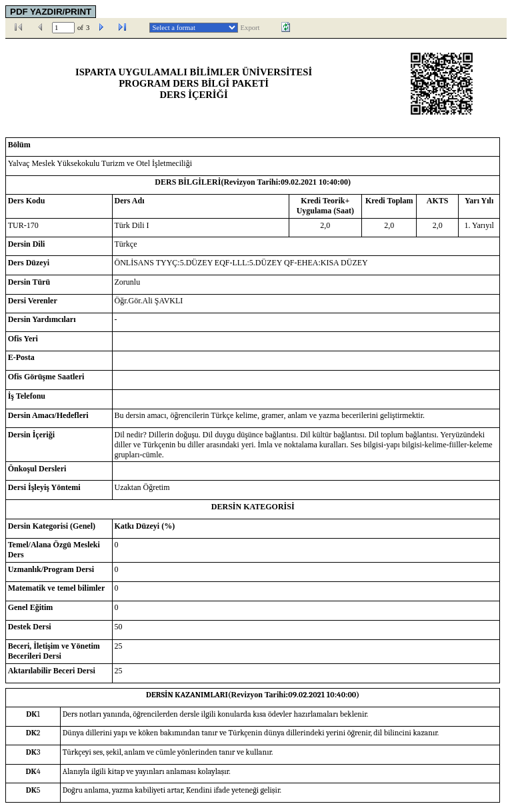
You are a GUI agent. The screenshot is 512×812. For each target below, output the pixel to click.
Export (250, 28)
